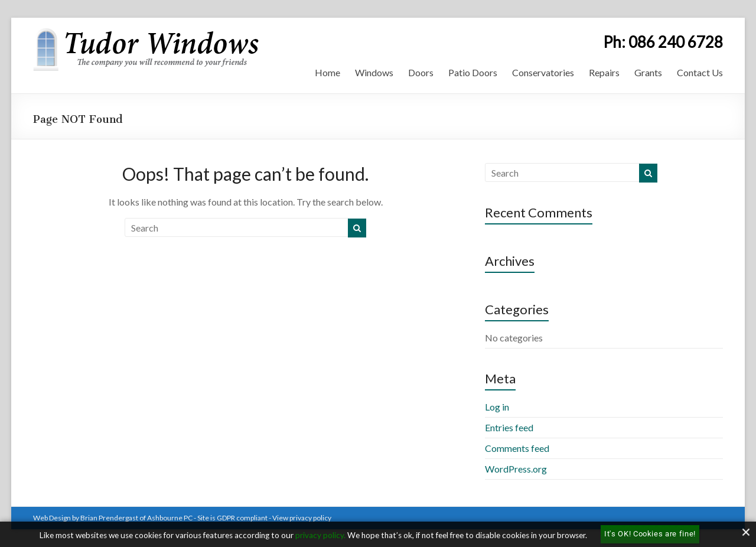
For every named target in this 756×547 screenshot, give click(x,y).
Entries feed (509, 427)
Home (328, 72)
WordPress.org (516, 469)
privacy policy (320, 535)
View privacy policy (302, 518)
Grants (648, 72)
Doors (421, 72)
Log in (497, 407)
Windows (374, 72)
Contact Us (700, 72)
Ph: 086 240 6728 (663, 42)
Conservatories (543, 72)
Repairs (604, 72)
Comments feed (517, 448)
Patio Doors (473, 72)
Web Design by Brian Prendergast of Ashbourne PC (113, 518)
